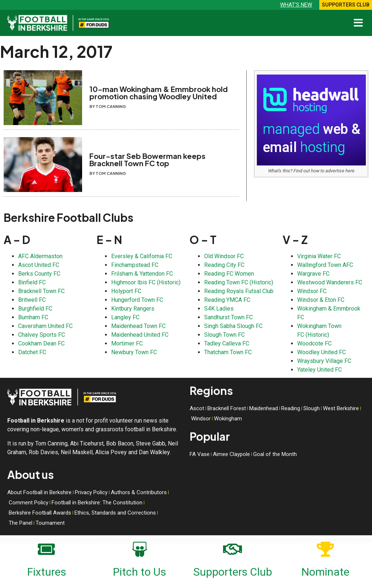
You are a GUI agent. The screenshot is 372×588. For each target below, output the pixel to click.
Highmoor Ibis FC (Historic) (146, 282)
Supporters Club (233, 572)
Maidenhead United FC (140, 335)
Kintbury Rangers (133, 309)
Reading (291, 408)
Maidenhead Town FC (138, 326)
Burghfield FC (35, 309)
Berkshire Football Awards (40, 513)
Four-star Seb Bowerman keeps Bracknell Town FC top (147, 159)
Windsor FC (312, 291)
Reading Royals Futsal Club (239, 291)
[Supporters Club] (232, 548)
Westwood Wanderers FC (330, 282)
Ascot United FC (39, 265)
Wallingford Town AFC (325, 265)
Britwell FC (32, 300)
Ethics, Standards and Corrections (115, 513)
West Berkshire (341, 408)
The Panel (21, 523)
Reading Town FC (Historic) (239, 282)
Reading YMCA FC (227, 300)
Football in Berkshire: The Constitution (97, 503)
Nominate (325, 572)
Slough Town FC (225, 335)
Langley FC (125, 317)
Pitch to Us (139, 572)
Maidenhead (264, 408)
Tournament (50, 523)
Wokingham (228, 419)
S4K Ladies (219, 309)
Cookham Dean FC (41, 343)
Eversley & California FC (142, 256)
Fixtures (47, 572)
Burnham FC (33, 317)
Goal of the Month (275, 454)
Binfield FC (32, 282)
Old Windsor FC (224, 256)
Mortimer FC (127, 343)
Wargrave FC (313, 274)
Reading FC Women (229, 274)
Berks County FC (39, 274)
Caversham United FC (45, 326)
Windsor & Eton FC (321, 300)
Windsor (201, 419)
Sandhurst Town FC (229, 317)
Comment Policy (29, 503)
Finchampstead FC (135, 265)
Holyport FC (126, 291)
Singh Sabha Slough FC (233, 326)
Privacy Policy (91, 492)
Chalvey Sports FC (42, 335)
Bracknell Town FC (41, 291)
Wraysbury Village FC (324, 361)
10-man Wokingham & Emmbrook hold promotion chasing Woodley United (159, 93)
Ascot (197, 408)
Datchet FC (32, 352)
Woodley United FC (322, 352)
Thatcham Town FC (228, 352)
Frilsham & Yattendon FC (142, 274)
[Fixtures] (46, 548)
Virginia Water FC (319, 256)
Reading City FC (224, 265)
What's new (296, 5)
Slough (312, 408)
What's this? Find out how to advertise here (311, 171)
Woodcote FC (314, 343)
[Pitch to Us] (139, 548)
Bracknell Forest (227, 408)
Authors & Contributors (139, 492)
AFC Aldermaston (40, 256)
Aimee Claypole (231, 454)
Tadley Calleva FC (227, 343)
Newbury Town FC (134, 352)
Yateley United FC (320, 370)
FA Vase (200, 454)
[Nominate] (325, 548)
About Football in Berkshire (39, 492)
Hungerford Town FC (137, 300)
